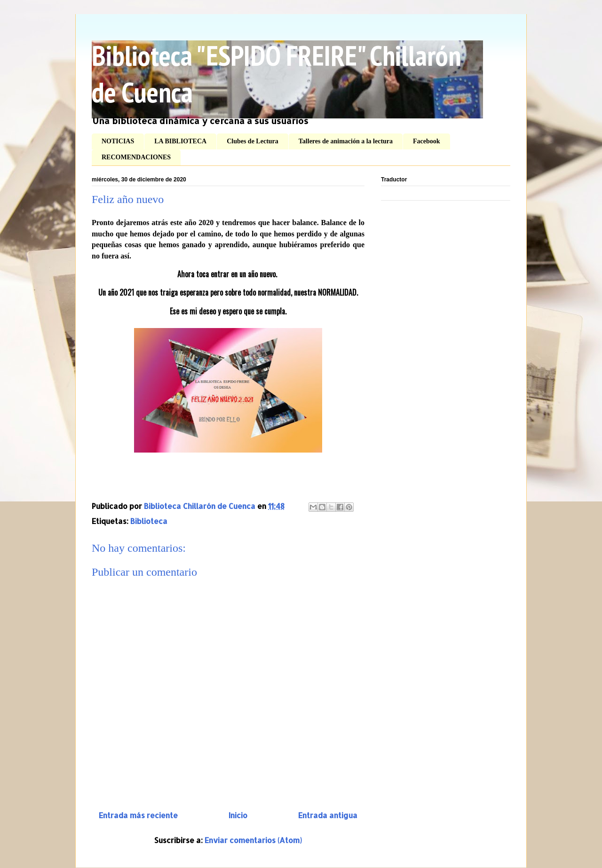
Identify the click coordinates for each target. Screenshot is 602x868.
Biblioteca (149, 521)
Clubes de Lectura (253, 141)
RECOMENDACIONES (136, 157)
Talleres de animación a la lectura (346, 141)
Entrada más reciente (138, 815)
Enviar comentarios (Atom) (253, 840)
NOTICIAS (118, 141)
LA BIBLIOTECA (180, 141)
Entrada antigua (328, 815)
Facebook (427, 141)
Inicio (238, 815)
